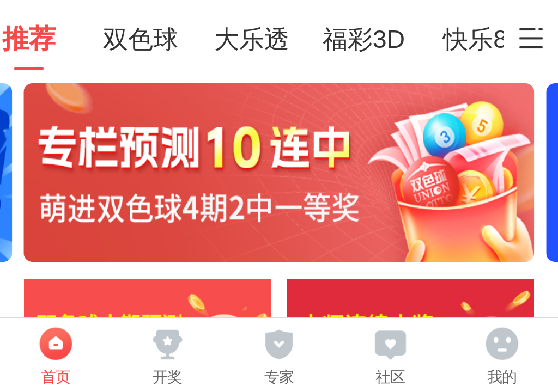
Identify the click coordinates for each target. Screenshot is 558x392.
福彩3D (390, 39)
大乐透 (279, 39)
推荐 (56, 39)
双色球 (167, 39)
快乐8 (502, 39)
